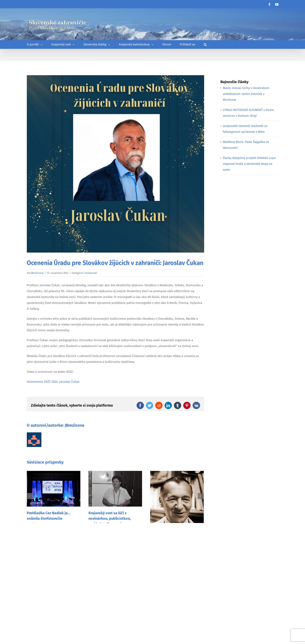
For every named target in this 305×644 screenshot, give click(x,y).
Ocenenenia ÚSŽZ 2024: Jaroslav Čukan (53, 382)
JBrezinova (37, 273)
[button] (205, 44)
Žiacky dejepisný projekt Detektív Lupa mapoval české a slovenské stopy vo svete (249, 164)
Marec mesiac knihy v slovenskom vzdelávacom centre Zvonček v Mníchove (246, 94)
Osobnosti (91, 273)
